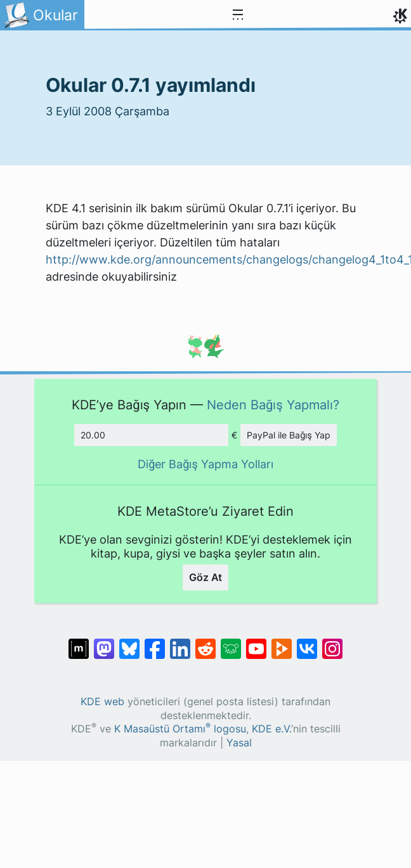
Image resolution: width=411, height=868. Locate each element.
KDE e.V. (271, 729)
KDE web (102, 702)
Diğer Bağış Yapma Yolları (205, 464)
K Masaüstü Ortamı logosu (180, 729)
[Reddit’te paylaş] (205, 642)
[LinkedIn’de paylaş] (180, 642)
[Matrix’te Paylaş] (79, 642)
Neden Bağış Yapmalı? (273, 405)
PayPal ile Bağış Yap (289, 435)
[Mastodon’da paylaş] (104, 642)
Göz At (205, 577)
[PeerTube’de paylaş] (282, 642)
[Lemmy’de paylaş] (231, 642)
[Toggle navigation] (238, 15)
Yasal (239, 743)
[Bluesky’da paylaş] (129, 642)
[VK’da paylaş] (307, 642)
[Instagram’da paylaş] (332, 642)
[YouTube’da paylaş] (256, 642)
